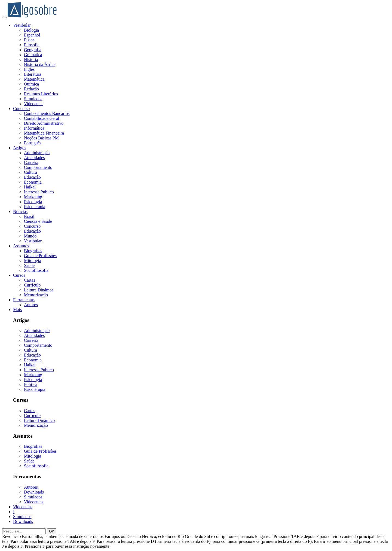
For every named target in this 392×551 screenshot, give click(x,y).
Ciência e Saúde (38, 221)
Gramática (33, 55)
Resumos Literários (41, 94)
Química (31, 84)
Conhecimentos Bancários (47, 113)
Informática (34, 128)
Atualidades (34, 158)
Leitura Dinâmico (39, 420)
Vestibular (22, 25)
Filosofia (32, 45)
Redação (31, 89)
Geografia (33, 50)
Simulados (33, 99)
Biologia (31, 30)
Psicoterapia (35, 207)
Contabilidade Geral (42, 118)
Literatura (33, 74)
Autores (31, 305)
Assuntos (21, 246)
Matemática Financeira (44, 133)
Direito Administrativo (44, 123)
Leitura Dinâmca (39, 290)
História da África (40, 64)
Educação (32, 177)
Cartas (30, 280)
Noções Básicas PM (41, 138)
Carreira (31, 162)
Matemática (34, 79)
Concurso (21, 109)
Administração (37, 153)
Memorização (36, 295)
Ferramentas (24, 300)
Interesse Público (39, 192)
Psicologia (33, 202)
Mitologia (33, 261)
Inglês (29, 69)
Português (33, 143)
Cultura (30, 172)
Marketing (33, 197)
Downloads (34, 492)
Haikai (30, 187)
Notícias (20, 211)
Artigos (20, 148)
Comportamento (38, 167)
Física (29, 40)
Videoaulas (34, 104)
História (31, 60)
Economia (33, 182)
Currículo (32, 285)
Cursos (19, 275)
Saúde (29, 265)
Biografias (33, 251)
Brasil (29, 216)
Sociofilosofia (36, 270)
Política (31, 384)
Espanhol (32, 35)
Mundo (30, 236)
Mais (17, 310)
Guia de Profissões (40, 256)
